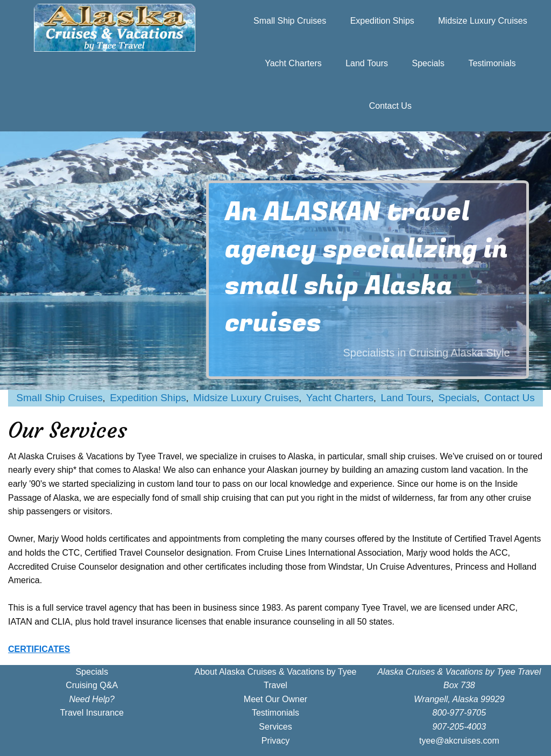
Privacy (275, 741)
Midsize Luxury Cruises (482, 21)
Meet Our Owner (275, 699)
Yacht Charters (293, 63)
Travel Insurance (92, 713)
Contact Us (390, 106)
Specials (428, 63)
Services (275, 727)
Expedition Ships (382, 21)
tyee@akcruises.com (459, 741)
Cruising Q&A (92, 685)
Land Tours (367, 63)
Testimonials (492, 63)
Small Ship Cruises (290, 21)
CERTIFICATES (39, 649)
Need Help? (92, 699)
